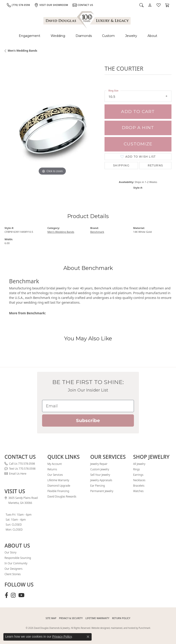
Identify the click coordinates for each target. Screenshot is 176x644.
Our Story (10, 552)
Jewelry (131, 36)
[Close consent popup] (88, 637)
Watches (138, 491)
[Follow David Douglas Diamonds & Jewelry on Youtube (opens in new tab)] (21, 595)
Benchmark (97, 232)
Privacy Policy (62, 637)
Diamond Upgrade (59, 486)
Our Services (55, 475)
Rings (137, 469)
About (152, 36)
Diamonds (84, 36)
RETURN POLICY (121, 618)
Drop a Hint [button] (138, 128)
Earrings (138, 475)
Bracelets (139, 486)
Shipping (121, 165)
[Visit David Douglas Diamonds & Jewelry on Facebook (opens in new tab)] (6, 595)
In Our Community (16, 563)
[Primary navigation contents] (88, 36)
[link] (18, 5)
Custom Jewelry (100, 469)
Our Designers (13, 569)
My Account (55, 464)
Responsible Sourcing (18, 558)
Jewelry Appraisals (101, 480)
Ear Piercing (98, 486)
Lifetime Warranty (58, 480)
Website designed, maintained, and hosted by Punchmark (121, 628)
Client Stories (13, 574)
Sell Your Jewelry (100, 475)
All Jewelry (139, 464)
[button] (141, 5)
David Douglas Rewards (62, 496)
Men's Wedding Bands (23, 51)
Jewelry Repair (99, 464)
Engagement (30, 36)
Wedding (58, 36)
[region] (52, 129)
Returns (155, 165)
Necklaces (139, 480)
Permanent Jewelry (102, 491)
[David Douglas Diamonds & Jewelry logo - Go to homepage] (87, 19)
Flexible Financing (58, 491)
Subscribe (88, 421)
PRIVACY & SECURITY (71, 618)
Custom (108, 36)
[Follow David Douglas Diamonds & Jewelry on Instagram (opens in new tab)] (13, 595)
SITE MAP (51, 618)
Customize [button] (138, 144)
